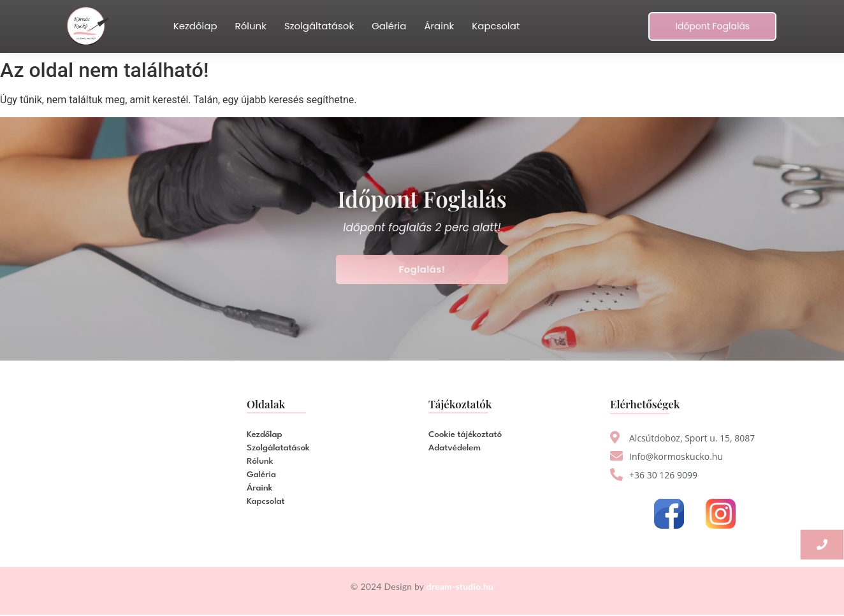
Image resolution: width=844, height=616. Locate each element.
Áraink (439, 26)
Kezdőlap (195, 26)
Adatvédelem (455, 448)
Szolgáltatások (319, 26)
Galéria (389, 26)
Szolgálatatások (278, 448)
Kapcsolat (496, 26)
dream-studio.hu (460, 586)
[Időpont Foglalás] (712, 26)
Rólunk (251, 26)
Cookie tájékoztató (465, 434)
